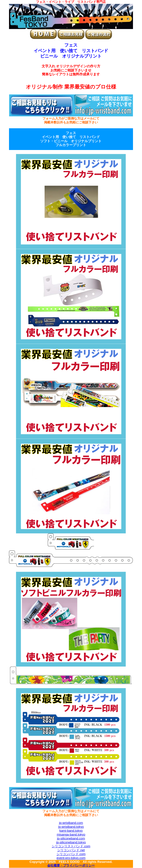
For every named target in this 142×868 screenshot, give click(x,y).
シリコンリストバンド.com (71, 846)
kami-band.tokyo (71, 831)
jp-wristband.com (71, 823)
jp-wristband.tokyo (71, 827)
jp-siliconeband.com (71, 838)
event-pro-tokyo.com (71, 858)
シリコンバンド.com (71, 854)
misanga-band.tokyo (71, 834)
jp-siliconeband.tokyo (71, 842)
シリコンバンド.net (71, 850)
